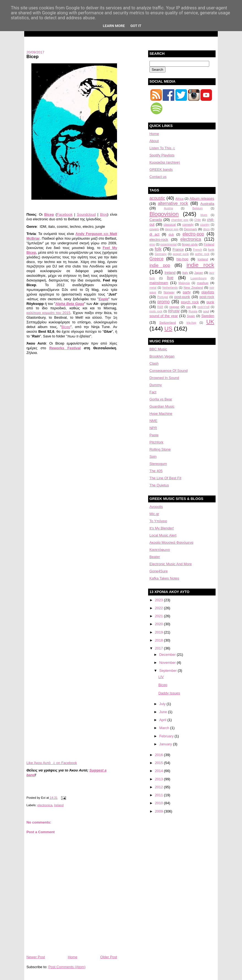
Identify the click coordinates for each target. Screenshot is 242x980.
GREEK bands (161, 170)
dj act (154, 234)
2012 (160, 787)
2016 (160, 755)
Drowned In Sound (164, 378)
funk (211, 249)
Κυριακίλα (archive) (165, 162)
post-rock (207, 297)
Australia (207, 204)
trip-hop (191, 323)
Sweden (208, 316)
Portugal (163, 297)
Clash (154, 363)
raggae (174, 307)
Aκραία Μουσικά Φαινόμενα (171, 542)
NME (153, 421)
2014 (160, 771)
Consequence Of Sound (169, 371)
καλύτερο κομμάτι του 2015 (48, 313)
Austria (168, 208)
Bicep (32, 56)
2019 (160, 632)
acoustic (157, 198)
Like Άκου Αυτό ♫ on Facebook (52, 763)
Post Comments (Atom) (67, 967)
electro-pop (193, 234)
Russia (193, 311)
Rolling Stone (160, 449)
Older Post (109, 957)
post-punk (182, 297)
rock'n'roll (203, 307)
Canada (156, 220)
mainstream (159, 283)
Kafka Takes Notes (164, 578)
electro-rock (159, 239)
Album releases (202, 198)
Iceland (203, 259)
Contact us (158, 177)
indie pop (160, 265)
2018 (160, 640)
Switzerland (167, 322)
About (154, 141)
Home (73, 957)
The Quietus (159, 485)
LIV (161, 677)
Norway (169, 292)
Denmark (190, 229)
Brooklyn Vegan (162, 356)
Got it (136, 26)
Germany (161, 254)
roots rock (156, 311)
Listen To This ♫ (162, 148)
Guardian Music (162, 406)
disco (206, 229)
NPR (153, 428)
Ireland (59, 805)
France (178, 249)
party (187, 292)
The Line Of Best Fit (165, 478)
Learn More (114, 26)
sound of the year (164, 316)
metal (153, 288)
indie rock (200, 265)
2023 (160, 600)
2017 (160, 648)
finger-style (190, 244)
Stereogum (158, 464)
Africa (180, 198)
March (165, 728)
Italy (185, 273)
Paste (154, 435)
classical (170, 224)
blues (204, 215)
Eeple (104, 299)
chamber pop (180, 220)
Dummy (156, 385)
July (163, 704)
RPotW (174, 311)
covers (154, 229)
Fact (153, 392)
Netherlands (170, 288)
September (168, 671)
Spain (191, 316)
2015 (160, 763)
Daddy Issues (169, 693)
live (170, 278)
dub (171, 234)
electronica (45, 805)
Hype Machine (161, 414)
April (163, 720)
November (168, 663)
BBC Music (158, 349)
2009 (160, 811)
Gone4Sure (159, 571)
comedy (188, 224)
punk (210, 302)
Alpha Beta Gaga (70, 304)
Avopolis (156, 507)
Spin (153, 457)
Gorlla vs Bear (161, 399)
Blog (104, 214)
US (168, 328)
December (168, 655)
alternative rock (173, 203)
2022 (160, 608)
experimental (168, 244)
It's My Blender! (162, 528)
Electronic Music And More (171, 564)
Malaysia (184, 283)
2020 (160, 624)
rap (188, 307)
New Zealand (193, 287)
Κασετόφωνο (160, 550)
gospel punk (181, 254)
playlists (208, 292)
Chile (198, 220)
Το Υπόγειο (158, 521)
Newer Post (36, 957)
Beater (155, 557)
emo (152, 244)
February (167, 736)
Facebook (65, 214)
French (197, 250)
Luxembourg (199, 278)
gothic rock (202, 254)
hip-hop (182, 259)
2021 (160, 616)
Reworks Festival (65, 348)
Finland (209, 244)
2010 (160, 803)
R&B (160, 307)
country (205, 225)
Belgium (198, 208)
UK (210, 322)
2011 (160, 795)
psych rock (190, 302)
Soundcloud (86, 214)
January (166, 744)
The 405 (156, 471)
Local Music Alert (163, 535)
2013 (160, 779)
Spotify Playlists (162, 155)
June (164, 712)
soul (206, 311)
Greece (157, 259)
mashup (203, 283)
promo (164, 302)
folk (158, 249)
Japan (199, 273)
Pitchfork (157, 442)
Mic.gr (154, 514)
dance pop (172, 229)
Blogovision (164, 214)
